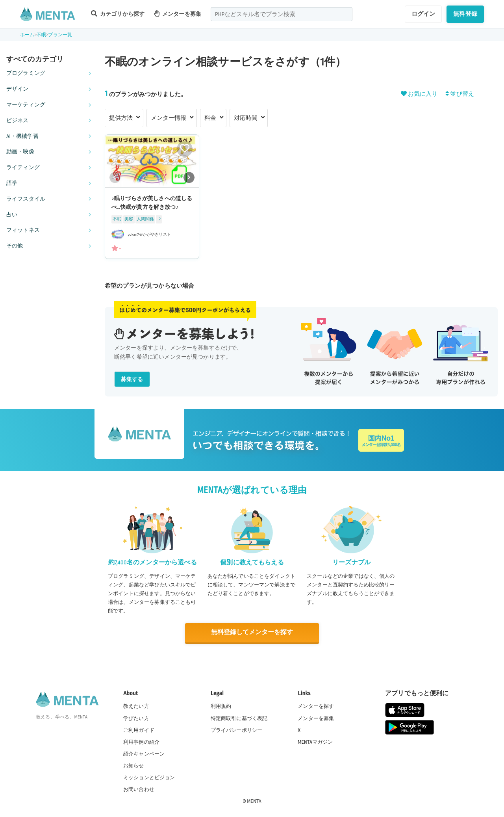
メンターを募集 (178, 14)
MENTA (254, 801)
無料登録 (465, 14)
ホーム (27, 35)
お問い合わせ (139, 789)
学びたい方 (136, 718)
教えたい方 (136, 706)
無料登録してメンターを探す (252, 633)
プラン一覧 (60, 35)
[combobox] (282, 14)
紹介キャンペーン (144, 754)
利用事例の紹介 (141, 741)
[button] (189, 177)
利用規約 (221, 706)
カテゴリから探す (118, 14)
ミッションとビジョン (149, 777)
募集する (132, 379)
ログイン (423, 14)
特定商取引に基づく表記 (239, 718)
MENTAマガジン (315, 741)
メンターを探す (316, 706)
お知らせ (134, 765)
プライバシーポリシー (237, 730)
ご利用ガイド (139, 730)
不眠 (41, 35)
